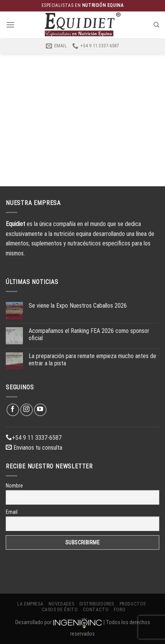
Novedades (61, 604)
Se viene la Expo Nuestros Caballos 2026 (78, 306)
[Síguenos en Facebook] (13, 410)
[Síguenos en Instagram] (27, 410)
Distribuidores (97, 604)
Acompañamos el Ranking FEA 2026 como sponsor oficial (89, 334)
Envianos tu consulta (34, 448)
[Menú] (10, 25)
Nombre (14, 486)
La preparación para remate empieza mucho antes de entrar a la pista (92, 360)
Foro (120, 610)
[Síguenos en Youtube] (40, 410)
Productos (133, 604)
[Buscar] (156, 25)
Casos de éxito (60, 610)
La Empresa (30, 604)
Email (12, 512)
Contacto (96, 610)
